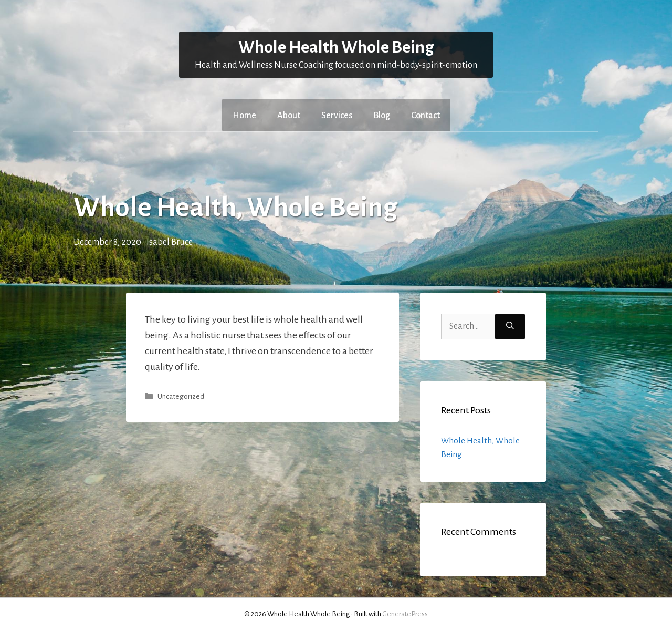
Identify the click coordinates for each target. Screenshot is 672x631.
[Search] (510, 327)
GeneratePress (405, 614)
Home (244, 116)
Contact (426, 116)
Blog (382, 116)
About (289, 116)
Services (337, 116)
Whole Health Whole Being (336, 47)
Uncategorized (181, 396)
